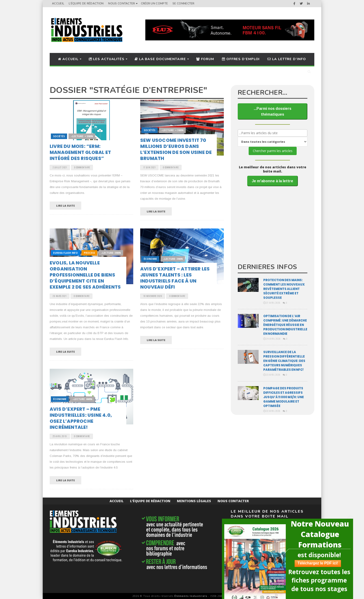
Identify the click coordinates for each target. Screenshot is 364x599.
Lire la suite (65, 206)
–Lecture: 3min (111, 253)
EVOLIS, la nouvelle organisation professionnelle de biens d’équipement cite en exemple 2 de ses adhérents (85, 275)
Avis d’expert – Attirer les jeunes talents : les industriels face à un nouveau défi (175, 278)
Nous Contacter (122, 3)
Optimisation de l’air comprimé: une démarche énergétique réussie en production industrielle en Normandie (285, 325)
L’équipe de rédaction (86, 3)
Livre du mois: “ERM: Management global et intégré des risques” (80, 152)
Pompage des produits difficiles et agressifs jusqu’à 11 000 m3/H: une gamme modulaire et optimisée (284, 397)
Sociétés (59, 136)
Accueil (58, 3)
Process (89, 253)
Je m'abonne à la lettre (273, 181)
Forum (205, 59)
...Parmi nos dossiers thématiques (273, 111)
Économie (150, 259)
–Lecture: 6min (82, 399)
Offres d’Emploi (241, 59)
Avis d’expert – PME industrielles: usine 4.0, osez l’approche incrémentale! (81, 418)
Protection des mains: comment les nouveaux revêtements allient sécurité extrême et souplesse (284, 289)
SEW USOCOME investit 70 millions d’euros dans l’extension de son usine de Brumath (176, 149)
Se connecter (184, 3)
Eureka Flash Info (65, 253)
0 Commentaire (82, 167)
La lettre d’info (287, 59)
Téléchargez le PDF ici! (316, 563)
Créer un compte (154, 3)
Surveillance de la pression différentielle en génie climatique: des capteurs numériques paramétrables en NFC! (284, 361)
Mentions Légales (194, 501)
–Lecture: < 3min (82, 136)
